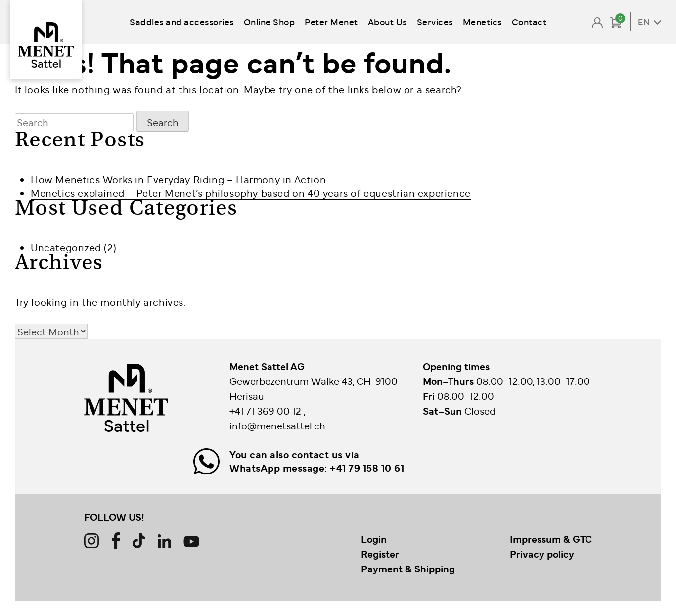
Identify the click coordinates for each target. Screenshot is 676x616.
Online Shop (270, 22)
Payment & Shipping (408, 569)
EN (644, 22)
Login (374, 539)
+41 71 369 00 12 (267, 410)
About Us (387, 22)
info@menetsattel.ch (277, 425)
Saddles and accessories (182, 22)
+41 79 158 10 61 (367, 468)
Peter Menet (331, 22)
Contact (529, 22)
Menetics (482, 22)
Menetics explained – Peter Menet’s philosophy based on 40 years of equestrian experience (251, 193)
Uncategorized (66, 247)
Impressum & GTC (551, 539)
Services (435, 22)
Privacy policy (542, 554)
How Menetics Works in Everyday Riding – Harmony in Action (178, 179)
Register (380, 554)
